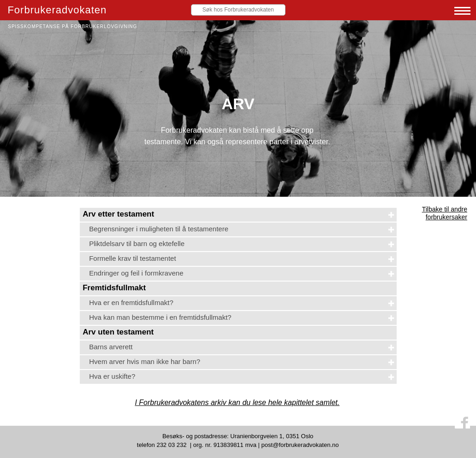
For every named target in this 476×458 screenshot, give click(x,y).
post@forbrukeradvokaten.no (300, 445)
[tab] (238, 215)
